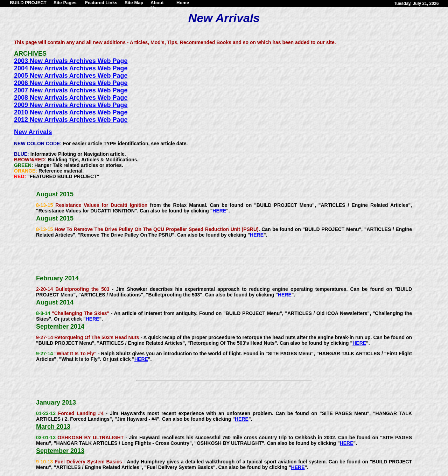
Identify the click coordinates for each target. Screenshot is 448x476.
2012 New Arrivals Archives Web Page (71, 120)
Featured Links (101, 3)
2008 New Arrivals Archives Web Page (71, 98)
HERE (219, 211)
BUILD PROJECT (28, 3)
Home (183, 3)
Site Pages (65, 3)
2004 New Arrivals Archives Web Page (71, 68)
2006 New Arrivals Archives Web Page (71, 83)
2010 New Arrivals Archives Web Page (71, 112)
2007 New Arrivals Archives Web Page (71, 90)
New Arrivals (33, 132)
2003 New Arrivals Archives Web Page (71, 61)
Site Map (134, 3)
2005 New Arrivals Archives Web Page (71, 76)
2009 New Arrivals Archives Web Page (71, 105)
